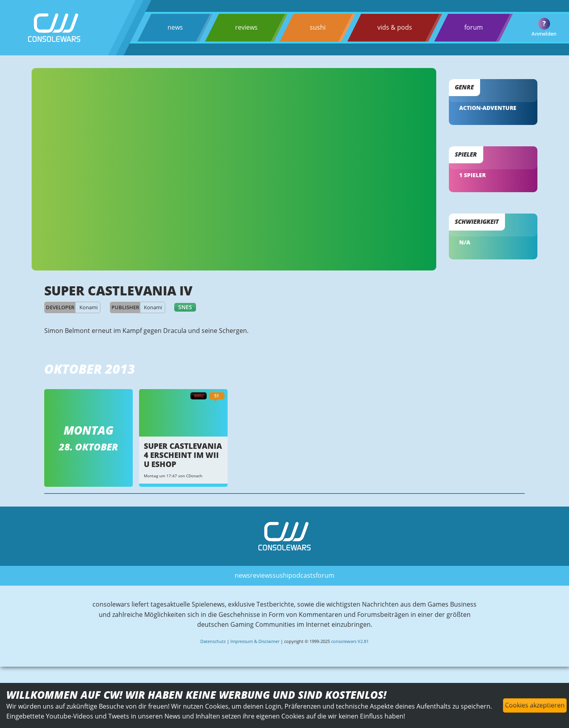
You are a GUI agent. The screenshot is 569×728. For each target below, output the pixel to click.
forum (474, 27)
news (175, 27)
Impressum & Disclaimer (255, 641)
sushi (318, 27)
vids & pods (395, 27)
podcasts (302, 575)
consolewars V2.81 (350, 641)
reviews (246, 27)
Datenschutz (213, 641)
